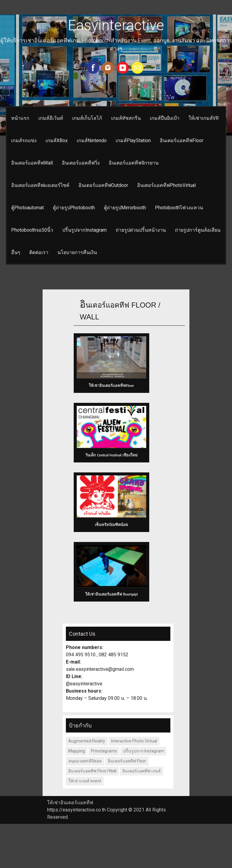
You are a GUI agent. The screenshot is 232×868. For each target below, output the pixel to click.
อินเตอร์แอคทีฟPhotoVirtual (166, 185)
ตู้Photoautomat (27, 208)
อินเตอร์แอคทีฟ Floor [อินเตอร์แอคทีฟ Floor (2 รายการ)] (127, 761)
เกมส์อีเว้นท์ (51, 118)
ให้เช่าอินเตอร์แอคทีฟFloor (111, 385)
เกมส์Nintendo (92, 140)
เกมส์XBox (57, 140)
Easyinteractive (116, 25)
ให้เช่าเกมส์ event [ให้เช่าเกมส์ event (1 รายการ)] (85, 781)
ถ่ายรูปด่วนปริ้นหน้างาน (141, 230)
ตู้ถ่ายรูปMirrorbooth (125, 208)
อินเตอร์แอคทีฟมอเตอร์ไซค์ (40, 185)
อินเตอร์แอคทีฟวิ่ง (81, 163)
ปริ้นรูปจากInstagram (84, 230)
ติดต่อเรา (39, 252)
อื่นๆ (16, 252)
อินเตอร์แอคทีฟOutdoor (103, 185)
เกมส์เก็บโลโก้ (87, 118)
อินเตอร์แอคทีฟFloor (182, 140)
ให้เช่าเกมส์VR (204, 118)
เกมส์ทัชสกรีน (126, 118)
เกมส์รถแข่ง (24, 140)
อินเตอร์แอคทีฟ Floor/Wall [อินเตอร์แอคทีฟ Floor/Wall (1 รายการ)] (92, 771)
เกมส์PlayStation (133, 140)
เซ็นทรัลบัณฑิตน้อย (111, 525)
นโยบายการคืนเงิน (77, 252)
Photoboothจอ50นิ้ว (32, 230)
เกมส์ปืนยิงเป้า (165, 118)
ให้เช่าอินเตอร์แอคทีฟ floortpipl (111, 594)
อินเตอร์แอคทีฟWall (32, 163)
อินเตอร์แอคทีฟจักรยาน (134, 163)
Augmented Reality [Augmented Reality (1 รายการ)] (87, 741)
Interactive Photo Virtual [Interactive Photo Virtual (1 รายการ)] (134, 741)
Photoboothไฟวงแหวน (179, 208)
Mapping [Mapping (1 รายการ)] (77, 751)
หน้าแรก (20, 118)
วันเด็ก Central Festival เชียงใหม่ (111, 455)
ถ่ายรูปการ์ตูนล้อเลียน (198, 230)
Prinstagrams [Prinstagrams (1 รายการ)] (104, 751)
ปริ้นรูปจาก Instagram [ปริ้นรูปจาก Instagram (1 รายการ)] (143, 751)
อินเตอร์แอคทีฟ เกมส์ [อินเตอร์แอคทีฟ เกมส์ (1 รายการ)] (142, 771)
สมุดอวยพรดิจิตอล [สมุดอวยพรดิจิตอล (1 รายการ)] (85, 761)
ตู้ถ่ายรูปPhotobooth (74, 208)
